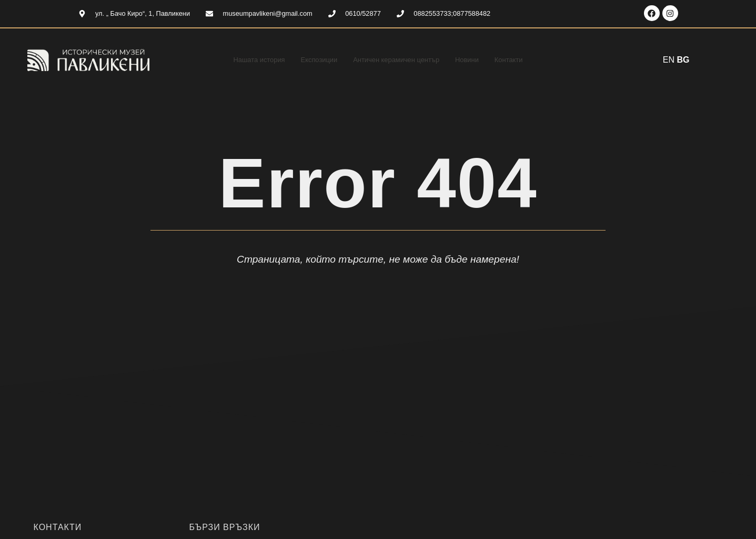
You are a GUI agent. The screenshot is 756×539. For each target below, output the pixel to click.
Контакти (525, 60)
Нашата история (245, 60)
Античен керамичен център (399, 60)
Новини (479, 60)
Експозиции (312, 60)
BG (683, 60)
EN (669, 60)
